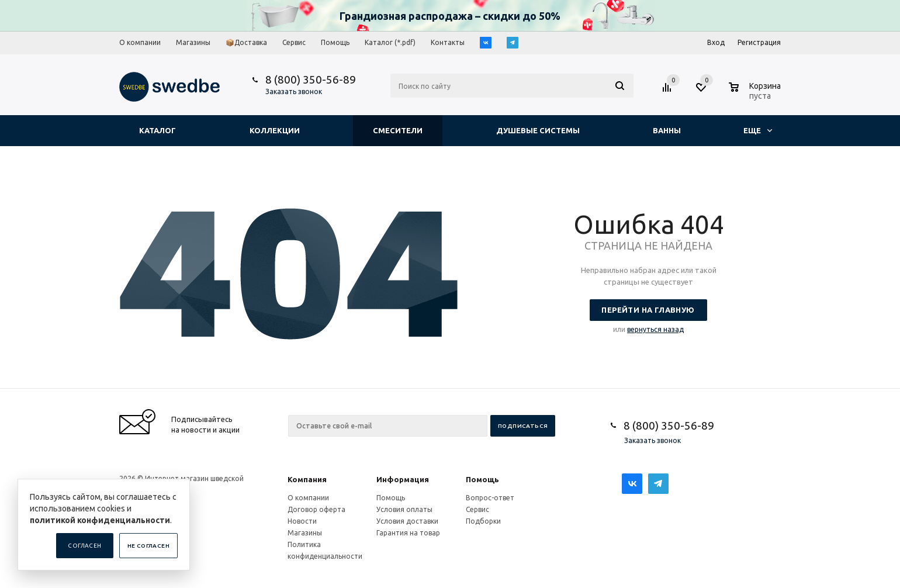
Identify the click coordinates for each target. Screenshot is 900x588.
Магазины (305, 533)
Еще (758, 130)
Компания (307, 479)
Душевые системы (538, 130)
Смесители (398, 130)
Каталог (157, 130)
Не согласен (148, 546)
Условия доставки (407, 521)
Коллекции (275, 130)
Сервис (477, 509)
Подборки (483, 521)
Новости (302, 521)
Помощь (482, 479)
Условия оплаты (404, 509)
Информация (403, 479)
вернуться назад (655, 329)
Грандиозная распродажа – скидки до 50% (450, 16)
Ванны (667, 130)
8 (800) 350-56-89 (311, 79)
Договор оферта (316, 509)
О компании (308, 498)
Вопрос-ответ (490, 498)
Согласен (84, 546)
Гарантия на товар (408, 533)
